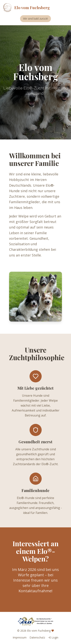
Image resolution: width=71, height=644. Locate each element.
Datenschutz (37, 637)
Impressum (20, 637)
